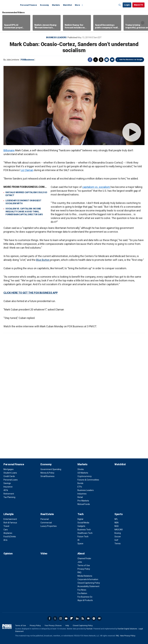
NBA (117, 523)
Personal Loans (11, 480)
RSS (83, 618)
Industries (82, 494)
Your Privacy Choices (53, 626)
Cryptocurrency (85, 476)
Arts (5, 540)
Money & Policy (47, 473)
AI (78, 540)
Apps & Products (85, 600)
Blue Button (43, 260)
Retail (80, 497)
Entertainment (10, 519)
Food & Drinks (10, 537)
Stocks (81, 469)
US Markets (83, 473)
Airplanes (8, 533)
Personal (45, 519)
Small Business (47, 476)
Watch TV (138, 5)
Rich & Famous (10, 523)
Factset (89, 629)
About (81, 553)
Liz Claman (27, 170)
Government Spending (51, 469)
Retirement (9, 494)
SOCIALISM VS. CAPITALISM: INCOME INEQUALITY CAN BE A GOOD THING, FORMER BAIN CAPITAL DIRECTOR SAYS (24, 212)
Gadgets (81, 526)
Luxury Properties (49, 526)
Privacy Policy (84, 569)
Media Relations (85, 576)
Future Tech (83, 537)
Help (67, 626)
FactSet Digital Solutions (127, 629)
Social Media (83, 523)
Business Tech (84, 530)
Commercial (46, 523)
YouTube (66, 618)
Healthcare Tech (85, 533)
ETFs (80, 487)
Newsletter (88, 618)
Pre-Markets (83, 501)
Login (127, 5)
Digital (80, 519)
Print (107, 60)
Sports (119, 514)
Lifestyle (9, 514)
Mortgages (9, 469)
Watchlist (68, 5)
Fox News (82, 590)
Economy (44, 5)
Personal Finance (28, 5)
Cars (6, 530)
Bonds (80, 483)
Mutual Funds (84, 504)
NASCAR (119, 530)
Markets (56, 5)
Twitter (96, 60)
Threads (101, 60)
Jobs (80, 562)
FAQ (79, 572)
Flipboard (72, 618)
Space (80, 544)
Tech (80, 514)
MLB (117, 526)
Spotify (94, 618)
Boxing (118, 533)
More (77, 5)
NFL (116, 519)
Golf (116, 540)
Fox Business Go (85, 597)
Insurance (8, 487)
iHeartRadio (99, 618)
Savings (7, 483)
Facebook (90, 60)
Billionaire (9, 150)
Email (112, 60)
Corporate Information (88, 579)
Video (44, 553)
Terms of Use (84, 565)
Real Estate (47, 514)
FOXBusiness (27, 60)
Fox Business (10, 5)
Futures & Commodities (88, 480)
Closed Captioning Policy (89, 583)
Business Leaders (56, 37)
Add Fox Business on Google (131, 60)
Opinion (8, 553)
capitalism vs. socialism (96, 187)
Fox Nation (82, 593)
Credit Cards (9, 476)
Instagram (61, 618)
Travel (6, 526)
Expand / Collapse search (120, 5)
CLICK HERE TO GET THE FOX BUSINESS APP (31, 293)
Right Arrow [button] (143, 23)
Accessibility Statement (88, 586)
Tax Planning (9, 497)
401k (6, 490)
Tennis (118, 544)
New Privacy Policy (128, 636)
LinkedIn (77, 618)
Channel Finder (84, 558)
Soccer (118, 537)
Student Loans (10, 473)
